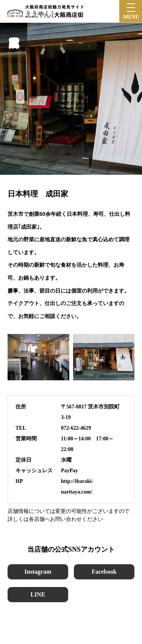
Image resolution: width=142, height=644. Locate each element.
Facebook (104, 572)
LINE (38, 594)
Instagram (38, 572)
